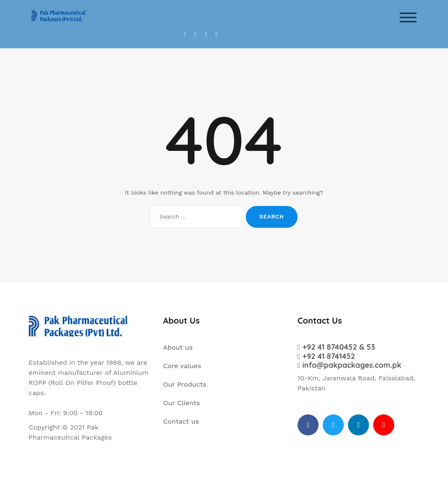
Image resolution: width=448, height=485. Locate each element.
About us (178, 347)
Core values (182, 366)
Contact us (181, 421)
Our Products (185, 384)
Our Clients (182, 403)
